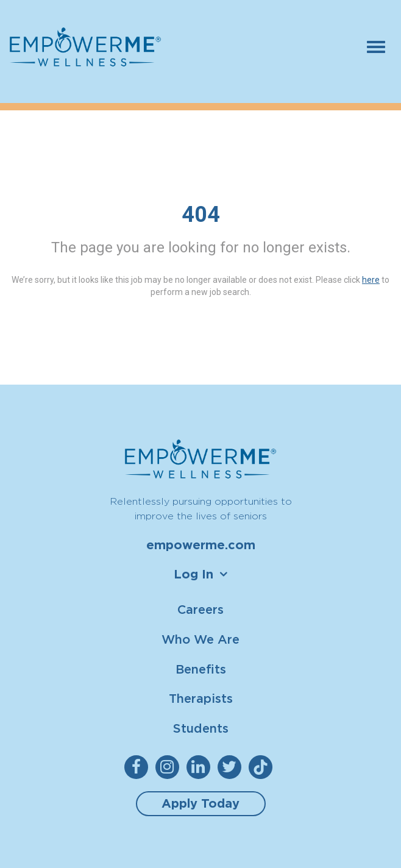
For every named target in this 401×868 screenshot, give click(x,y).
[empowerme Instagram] (170, 767)
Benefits (201, 669)
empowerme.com (201, 545)
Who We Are (200, 639)
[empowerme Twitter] (232, 767)
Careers (200, 609)
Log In (193, 574)
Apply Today (200, 803)
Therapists (201, 698)
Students (201, 728)
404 (201, 215)
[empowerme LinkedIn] (201, 767)
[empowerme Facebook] (139, 767)
